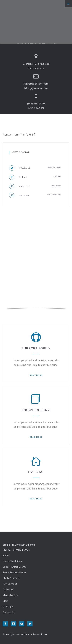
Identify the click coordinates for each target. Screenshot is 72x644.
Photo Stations (11, 578)
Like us (18, 177)
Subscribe (19, 195)
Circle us (19, 186)
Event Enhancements (15, 572)
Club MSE (8, 589)
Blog (5, 601)
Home (6, 555)
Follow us (20, 168)
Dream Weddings (12, 561)
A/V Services (10, 584)
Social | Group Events (15, 567)
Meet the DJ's (10, 595)
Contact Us (9, 612)
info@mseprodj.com (23, 545)
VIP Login (8, 606)
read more (36, 375)
